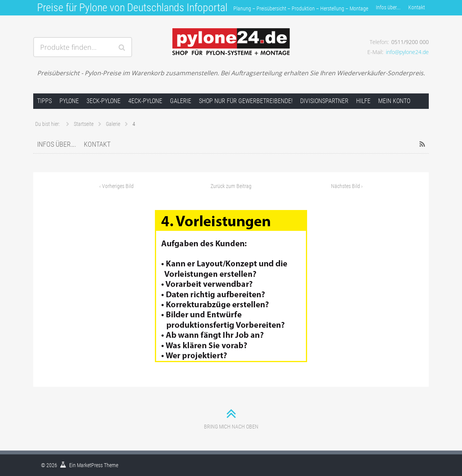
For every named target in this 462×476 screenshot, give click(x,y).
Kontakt (417, 7)
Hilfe (363, 101)
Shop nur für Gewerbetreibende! (246, 101)
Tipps (44, 101)
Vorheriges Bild (116, 186)
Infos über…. (388, 7)
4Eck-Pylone (145, 101)
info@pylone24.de (407, 52)
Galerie (181, 101)
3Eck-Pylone (104, 101)
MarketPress (90, 465)
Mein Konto (394, 101)
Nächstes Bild (347, 186)
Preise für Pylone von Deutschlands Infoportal (132, 8)
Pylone (69, 101)
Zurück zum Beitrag (231, 186)
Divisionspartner (324, 101)
